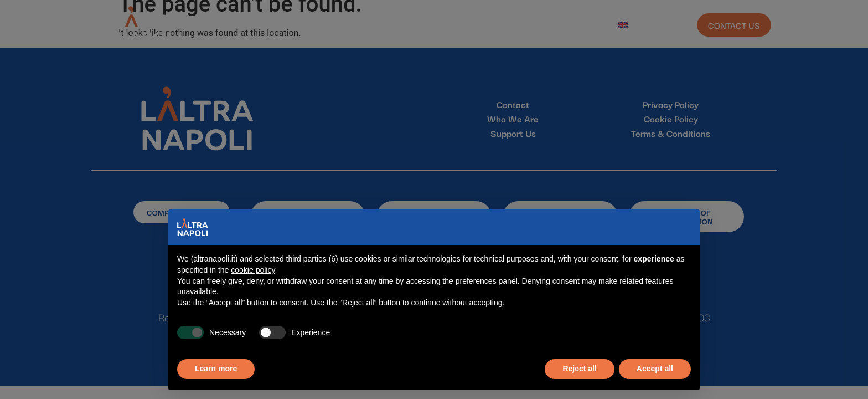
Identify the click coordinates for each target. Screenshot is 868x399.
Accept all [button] (655, 369)
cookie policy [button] (253, 270)
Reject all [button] (579, 369)
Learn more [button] (216, 369)
